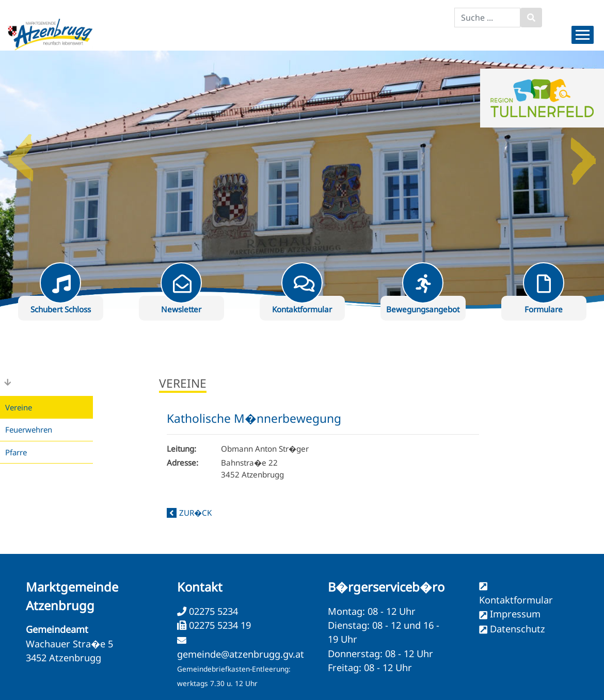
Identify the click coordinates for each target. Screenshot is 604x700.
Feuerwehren (29, 429)
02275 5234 (212, 611)
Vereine (19, 407)
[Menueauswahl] (583, 35)
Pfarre (16, 452)
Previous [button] (21, 154)
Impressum (515, 614)
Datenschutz (518, 629)
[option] (302, 180)
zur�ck (195, 513)
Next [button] (583, 154)
